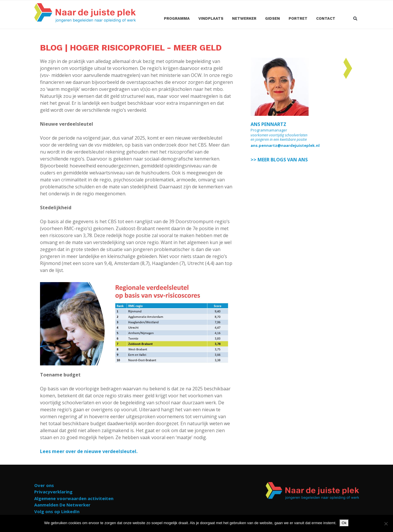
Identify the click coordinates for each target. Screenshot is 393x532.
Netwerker (244, 18)
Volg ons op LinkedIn (57, 511)
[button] (355, 19)
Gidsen (272, 18)
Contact (326, 18)
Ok (344, 523)
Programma (177, 18)
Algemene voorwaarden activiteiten (74, 498)
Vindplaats (211, 18)
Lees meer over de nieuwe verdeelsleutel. (89, 451)
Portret (298, 18)
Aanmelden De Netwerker (62, 505)
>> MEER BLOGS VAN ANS (279, 160)
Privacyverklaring (53, 492)
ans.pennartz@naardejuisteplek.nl (285, 145)
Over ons (44, 485)
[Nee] (386, 524)
